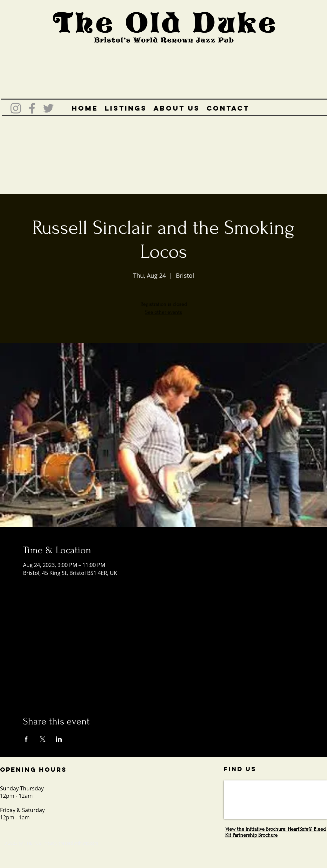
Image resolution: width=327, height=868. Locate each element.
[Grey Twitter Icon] (48, 108)
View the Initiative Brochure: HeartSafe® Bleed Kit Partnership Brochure (275, 832)
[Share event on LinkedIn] (59, 739)
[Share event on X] (43, 739)
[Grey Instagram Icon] (16, 108)
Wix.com (90, 843)
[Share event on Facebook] (26, 739)
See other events (164, 312)
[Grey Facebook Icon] (32, 108)
